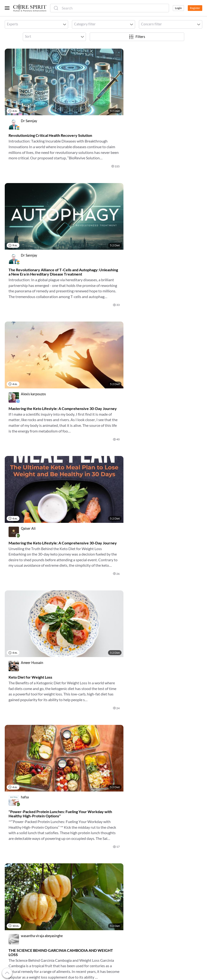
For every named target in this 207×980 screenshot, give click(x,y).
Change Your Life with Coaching (122, 894)
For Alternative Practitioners (76, 864)
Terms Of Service (168, 858)
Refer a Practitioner (19, 881)
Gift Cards (12, 875)
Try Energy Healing (119, 907)
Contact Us (164, 869)
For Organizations (68, 869)
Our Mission (14, 858)
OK (141, 822)
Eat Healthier (115, 881)
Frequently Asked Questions (176, 852)
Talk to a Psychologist (121, 886)
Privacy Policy (166, 864)
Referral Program (18, 869)
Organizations (65, 881)
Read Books (114, 858)
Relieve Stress (115, 869)
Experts (61, 875)
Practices (62, 898)
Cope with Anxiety (119, 875)
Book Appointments (120, 864)
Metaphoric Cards (68, 892)
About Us (12, 852)
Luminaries (63, 886)
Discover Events (117, 852)
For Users (62, 852)
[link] (52, 111)
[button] (36, 24)
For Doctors (64, 858)
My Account (14, 864)
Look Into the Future (120, 902)
